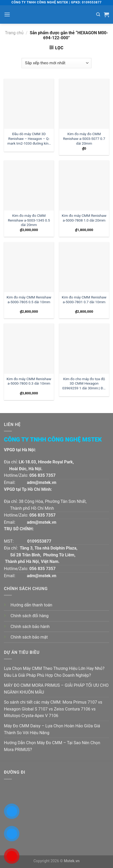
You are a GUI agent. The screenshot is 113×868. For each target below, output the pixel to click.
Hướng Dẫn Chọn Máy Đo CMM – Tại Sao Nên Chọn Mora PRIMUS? (52, 746)
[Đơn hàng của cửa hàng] (56, 63)
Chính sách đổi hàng (30, 616)
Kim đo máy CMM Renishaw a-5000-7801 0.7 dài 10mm (84, 300)
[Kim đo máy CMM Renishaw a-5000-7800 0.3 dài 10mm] (29, 349)
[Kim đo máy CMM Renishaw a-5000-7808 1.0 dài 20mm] (84, 185)
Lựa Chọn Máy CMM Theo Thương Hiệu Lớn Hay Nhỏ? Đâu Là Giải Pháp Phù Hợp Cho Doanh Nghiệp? (54, 672)
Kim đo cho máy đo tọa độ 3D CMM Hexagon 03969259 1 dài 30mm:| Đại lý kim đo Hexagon (84, 384)
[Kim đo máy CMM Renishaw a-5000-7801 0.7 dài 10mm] (84, 267)
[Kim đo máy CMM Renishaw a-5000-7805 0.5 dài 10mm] (29, 267)
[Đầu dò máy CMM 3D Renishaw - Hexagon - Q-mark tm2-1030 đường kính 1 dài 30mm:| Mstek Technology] (29, 104)
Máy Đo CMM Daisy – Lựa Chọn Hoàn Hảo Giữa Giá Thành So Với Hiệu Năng (52, 729)
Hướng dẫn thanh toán (31, 605)
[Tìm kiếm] (98, 14)
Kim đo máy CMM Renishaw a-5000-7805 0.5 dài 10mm (29, 300)
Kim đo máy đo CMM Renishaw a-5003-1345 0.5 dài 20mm (29, 220)
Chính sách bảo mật (29, 637)
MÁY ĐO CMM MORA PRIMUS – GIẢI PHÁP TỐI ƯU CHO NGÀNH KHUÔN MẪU (56, 689)
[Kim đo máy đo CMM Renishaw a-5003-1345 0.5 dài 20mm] (29, 185)
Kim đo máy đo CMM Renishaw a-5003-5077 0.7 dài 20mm (84, 138)
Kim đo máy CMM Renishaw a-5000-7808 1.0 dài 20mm (84, 218)
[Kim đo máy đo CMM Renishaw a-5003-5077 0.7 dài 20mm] (84, 104)
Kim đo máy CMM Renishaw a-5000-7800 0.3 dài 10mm (29, 381)
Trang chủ (14, 33)
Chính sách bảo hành (30, 627)
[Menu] (7, 14)
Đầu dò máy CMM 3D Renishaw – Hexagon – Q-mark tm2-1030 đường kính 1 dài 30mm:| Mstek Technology (29, 139)
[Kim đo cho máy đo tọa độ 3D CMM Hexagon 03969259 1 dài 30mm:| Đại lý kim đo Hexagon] (84, 349)
